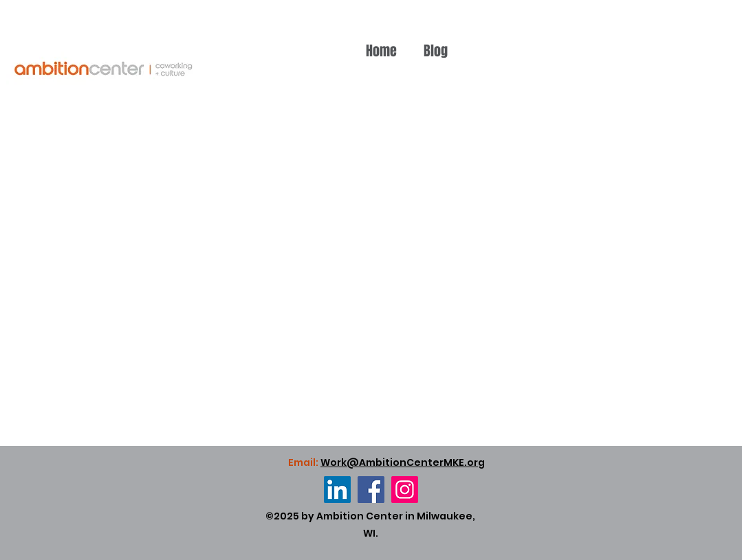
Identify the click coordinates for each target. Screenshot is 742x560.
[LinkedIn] (337, 490)
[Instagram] (405, 490)
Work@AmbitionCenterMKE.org (403, 462)
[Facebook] (371, 490)
